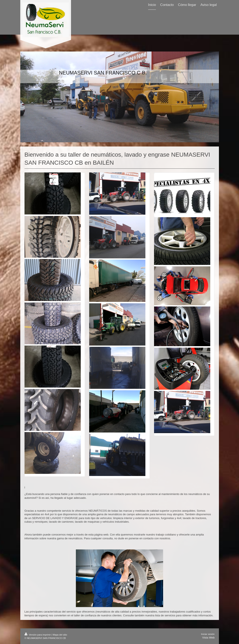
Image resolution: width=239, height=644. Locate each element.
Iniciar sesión (208, 634)
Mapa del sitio (60, 635)
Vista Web (208, 638)
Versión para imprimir (38, 635)
